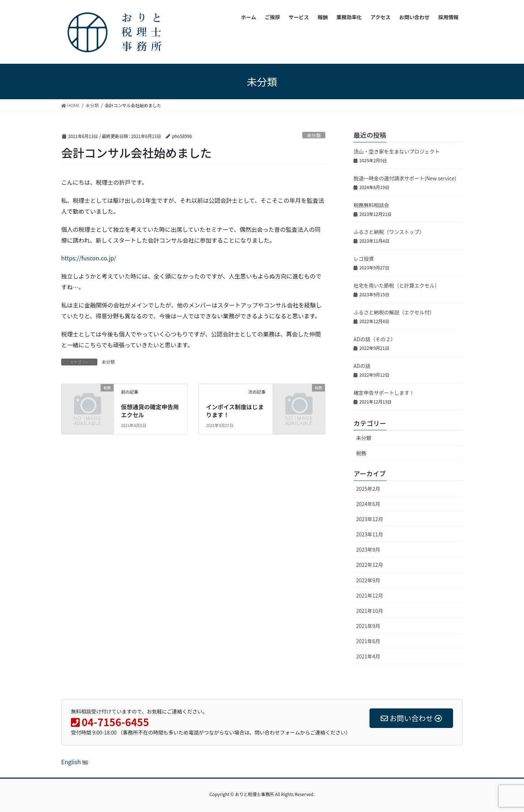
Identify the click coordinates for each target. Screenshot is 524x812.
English (75, 762)
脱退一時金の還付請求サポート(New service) (405, 178)
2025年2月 (368, 489)
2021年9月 (368, 626)
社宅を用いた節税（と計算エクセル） (397, 285)
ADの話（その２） (375, 339)
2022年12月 (370, 565)
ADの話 (362, 366)
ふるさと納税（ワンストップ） (389, 232)
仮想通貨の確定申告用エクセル (150, 411)
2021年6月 (368, 641)
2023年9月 (368, 549)
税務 (361, 453)
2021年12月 (370, 595)
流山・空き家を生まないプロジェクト (397, 151)
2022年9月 (368, 580)
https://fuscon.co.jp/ (89, 258)
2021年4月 (368, 656)
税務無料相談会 (371, 205)
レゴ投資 (364, 259)
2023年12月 (370, 519)
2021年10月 (370, 611)
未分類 (314, 135)
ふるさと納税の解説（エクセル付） (394, 312)
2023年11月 (370, 534)
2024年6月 (368, 504)
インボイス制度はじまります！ (235, 411)
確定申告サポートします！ (384, 393)
